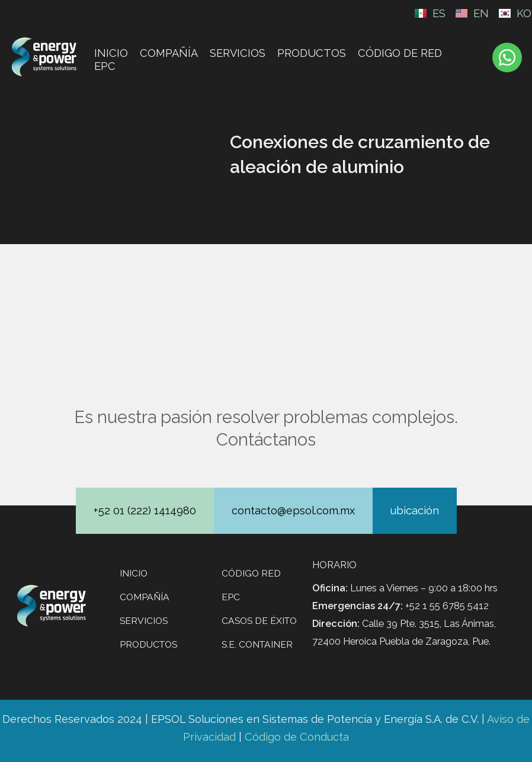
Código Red (251, 573)
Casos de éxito (259, 621)
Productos (312, 53)
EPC (105, 66)
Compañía (169, 53)
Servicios (238, 53)
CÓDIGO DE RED (400, 53)
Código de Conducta (297, 737)
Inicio (111, 53)
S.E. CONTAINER (257, 644)
